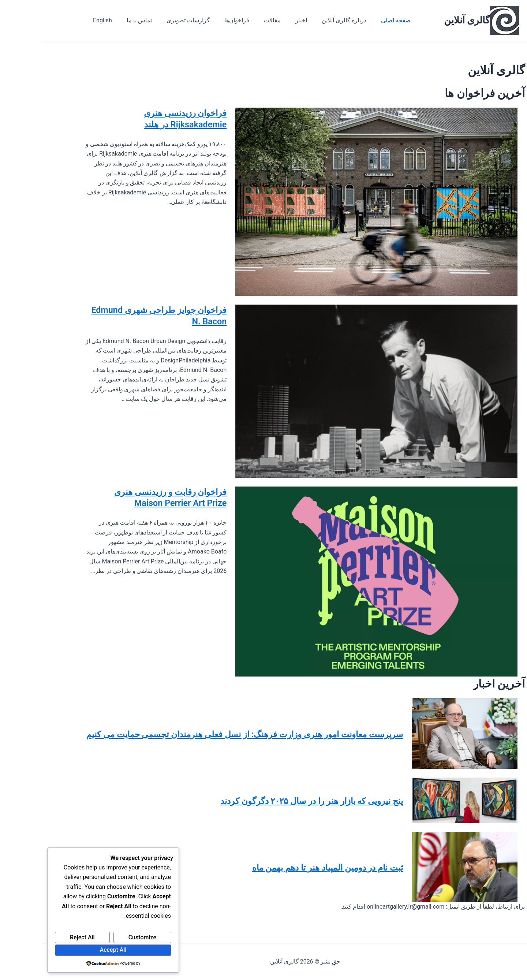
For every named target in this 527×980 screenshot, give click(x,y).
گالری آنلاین (425, 20)
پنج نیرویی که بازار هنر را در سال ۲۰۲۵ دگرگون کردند (242, 800)
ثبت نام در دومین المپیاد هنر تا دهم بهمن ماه (263, 867)
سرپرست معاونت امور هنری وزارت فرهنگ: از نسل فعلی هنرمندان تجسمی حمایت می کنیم (211, 733)
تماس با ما (93, 20)
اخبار (243, 20)
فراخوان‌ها (185, 20)
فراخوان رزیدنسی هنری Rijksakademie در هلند (131, 122)
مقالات (217, 20)
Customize (101, 937)
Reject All (41, 937)
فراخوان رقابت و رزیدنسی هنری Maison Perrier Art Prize (125, 508)
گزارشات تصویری (139, 20)
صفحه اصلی (332, 20)
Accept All (72, 950)
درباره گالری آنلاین (283, 20)
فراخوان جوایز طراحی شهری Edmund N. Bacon (118, 319)
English (59, 20)
